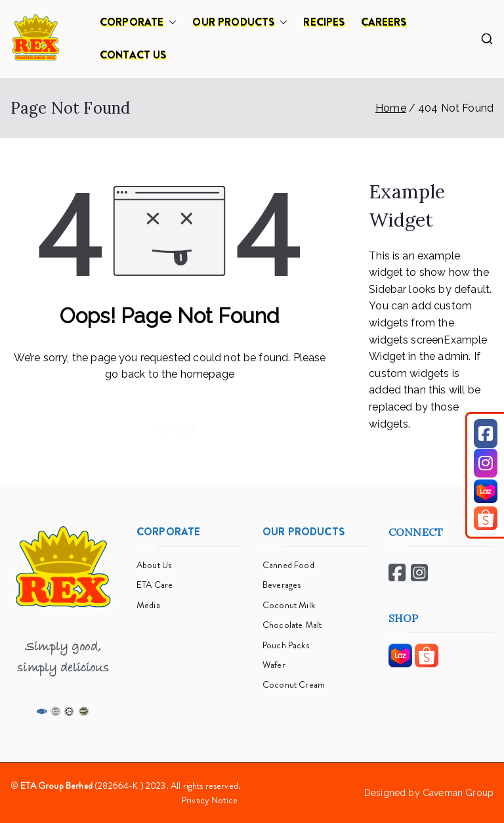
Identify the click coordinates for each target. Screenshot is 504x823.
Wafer (274, 665)
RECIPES (324, 22)
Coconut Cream (294, 684)
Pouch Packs (286, 645)
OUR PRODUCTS (240, 22)
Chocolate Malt (292, 625)
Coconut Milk (289, 605)
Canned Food (288, 565)
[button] (170, 22)
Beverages (282, 585)
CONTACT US (133, 55)
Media (148, 605)
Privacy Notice (210, 800)
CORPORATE (138, 22)
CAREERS (384, 22)
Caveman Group (458, 793)
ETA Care (155, 585)
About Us (154, 565)
